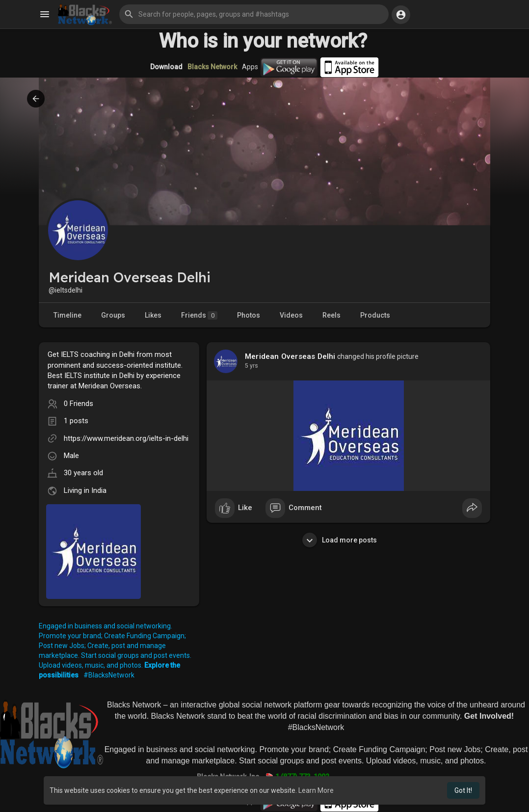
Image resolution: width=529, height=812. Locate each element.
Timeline (67, 315)
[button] (254, 14)
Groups (113, 315)
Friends (199, 315)
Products (375, 315)
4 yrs (251, 366)
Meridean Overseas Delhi (290, 356)
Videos (291, 315)
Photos (249, 315)
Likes (153, 315)
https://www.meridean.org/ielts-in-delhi (126, 438)
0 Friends (79, 404)
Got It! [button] (463, 790)
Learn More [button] (316, 790)
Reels (331, 315)
